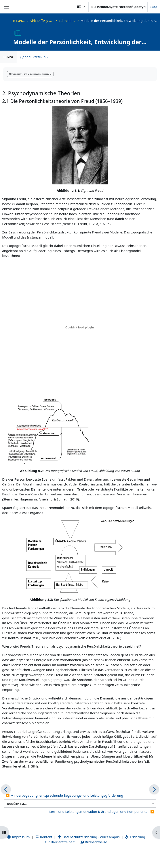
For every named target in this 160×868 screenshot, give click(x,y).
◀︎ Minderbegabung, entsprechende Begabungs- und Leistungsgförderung (64, 795)
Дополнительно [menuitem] (33, 57)
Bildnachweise (93, 842)
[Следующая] (154, 789)
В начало (19, 21)
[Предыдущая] (6, 789)
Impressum (18, 837)
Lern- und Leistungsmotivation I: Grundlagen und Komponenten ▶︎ (102, 811)
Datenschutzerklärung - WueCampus (89, 837)
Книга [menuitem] (8, 57)
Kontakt (44, 837)
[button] (81, 7)
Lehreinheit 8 (67, 21)
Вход (153, 7)
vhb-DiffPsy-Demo (42, 21)
